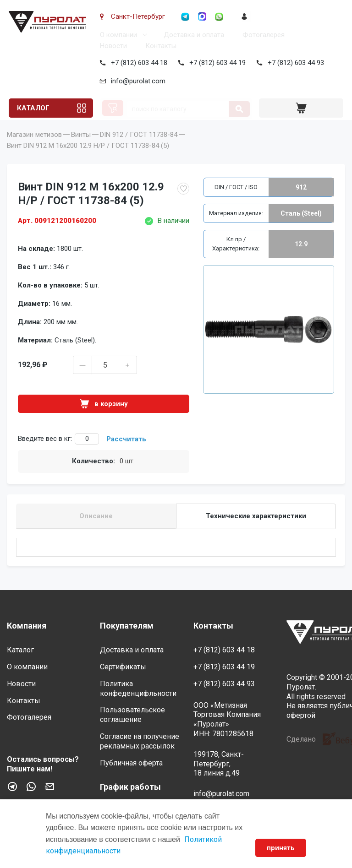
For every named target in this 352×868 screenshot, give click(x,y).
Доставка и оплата (192, 35)
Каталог (32, 108)
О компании (117, 35)
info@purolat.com (136, 81)
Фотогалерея (262, 35)
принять (281, 848)
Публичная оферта (131, 763)
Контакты (159, 46)
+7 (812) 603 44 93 (294, 63)
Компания (27, 626)
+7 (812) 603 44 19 (216, 63)
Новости (112, 46)
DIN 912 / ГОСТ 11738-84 (139, 147)
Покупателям (127, 626)
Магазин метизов (34, 147)
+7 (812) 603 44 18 (137, 63)
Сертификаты (123, 667)
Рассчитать (126, 452)
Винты (81, 147)
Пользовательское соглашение (132, 715)
